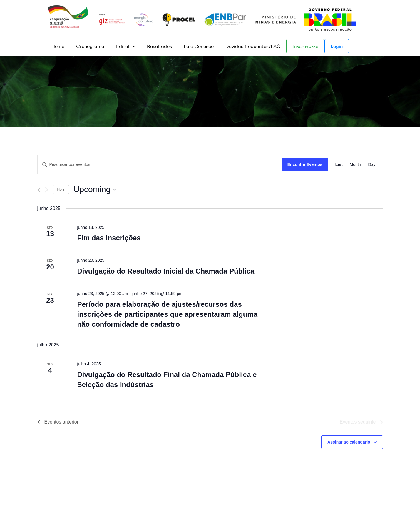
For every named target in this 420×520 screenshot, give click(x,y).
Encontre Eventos (305, 164)
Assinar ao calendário (349, 442)
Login (337, 46)
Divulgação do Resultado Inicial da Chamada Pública (166, 271)
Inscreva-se (305, 46)
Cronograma (90, 46)
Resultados (159, 46)
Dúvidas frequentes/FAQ (253, 46)
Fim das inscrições (109, 238)
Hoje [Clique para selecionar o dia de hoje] (61, 189)
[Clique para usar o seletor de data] (95, 189)
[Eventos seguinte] (47, 190)
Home (58, 46)
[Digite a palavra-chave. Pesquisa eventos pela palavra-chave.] (160, 165)
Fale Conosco (199, 46)
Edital (126, 46)
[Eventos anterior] (39, 190)
